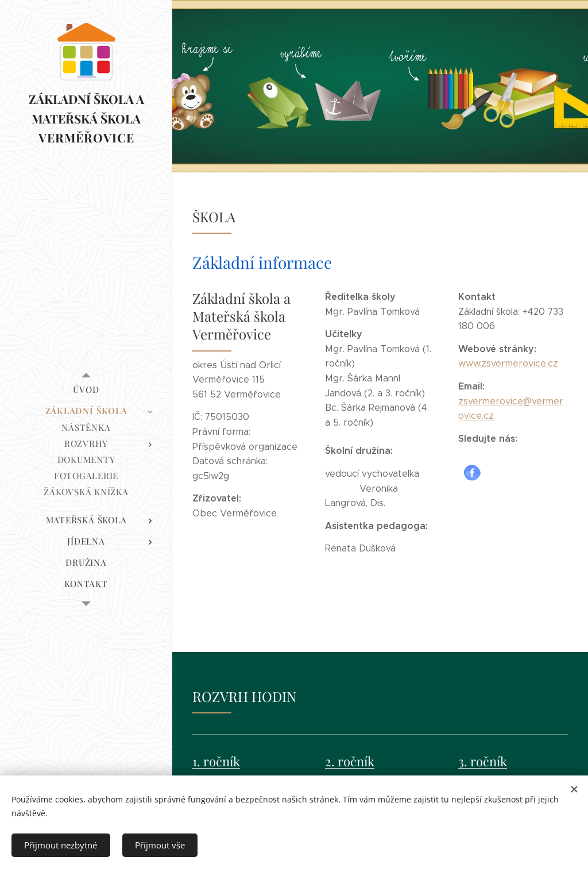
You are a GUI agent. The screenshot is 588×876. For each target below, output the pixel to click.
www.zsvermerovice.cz (508, 363)
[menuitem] (86, 390)
